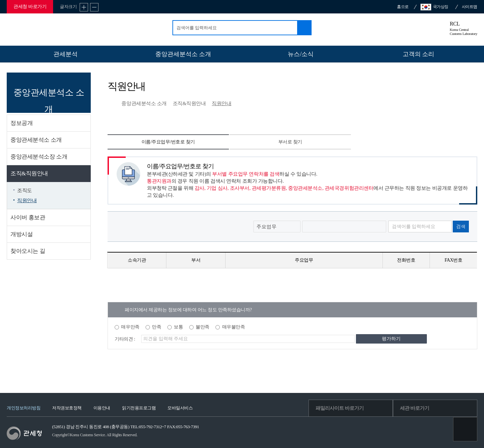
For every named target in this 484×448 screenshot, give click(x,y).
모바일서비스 (180, 408)
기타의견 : (125, 339)
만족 (156, 327)
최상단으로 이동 (465, 429)
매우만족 (130, 327)
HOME (111, 104)
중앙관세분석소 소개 (36, 140)
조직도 (25, 190)
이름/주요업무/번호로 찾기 (168, 142)
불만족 (203, 327)
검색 (304, 28)
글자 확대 (84, 7)
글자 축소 (94, 7)
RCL (463, 29)
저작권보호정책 (67, 408)
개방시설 (22, 234)
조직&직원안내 (29, 173)
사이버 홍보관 (28, 217)
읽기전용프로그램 (139, 408)
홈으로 (403, 7)
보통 (178, 327)
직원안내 (27, 200)
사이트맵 (470, 7)
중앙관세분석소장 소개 (39, 157)
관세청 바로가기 (30, 7)
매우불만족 (234, 327)
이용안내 (102, 408)
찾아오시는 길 (28, 251)
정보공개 (22, 123)
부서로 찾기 (290, 142)
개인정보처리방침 (24, 408)
